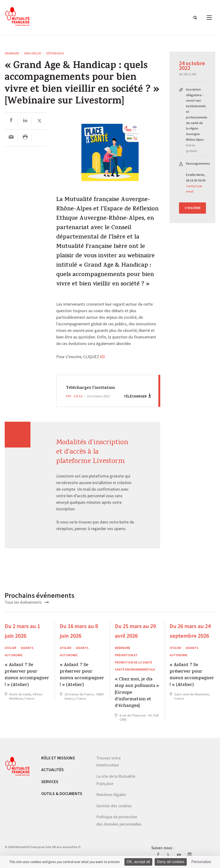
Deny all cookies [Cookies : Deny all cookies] (171, 862)
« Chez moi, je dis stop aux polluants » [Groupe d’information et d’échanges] (137, 693)
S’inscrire (193, 208)
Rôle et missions (58, 758)
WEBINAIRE (12, 53)
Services (50, 782)
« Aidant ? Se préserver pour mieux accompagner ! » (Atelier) (27, 675)
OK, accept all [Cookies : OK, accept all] (138, 862)
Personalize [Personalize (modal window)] (201, 862)
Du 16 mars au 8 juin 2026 (79, 631)
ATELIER (10, 648)
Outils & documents (62, 794)
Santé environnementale (135, 669)
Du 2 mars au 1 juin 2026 (22, 631)
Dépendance (55, 53)
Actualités (52, 770)
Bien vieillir (33, 53)
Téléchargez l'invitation (94, 388)
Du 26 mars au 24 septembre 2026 (190, 631)
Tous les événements (27, 602)
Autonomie (14, 655)
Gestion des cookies (114, 806)
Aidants (27, 648)
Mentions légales (111, 794)
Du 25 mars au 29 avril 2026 (135, 631)
